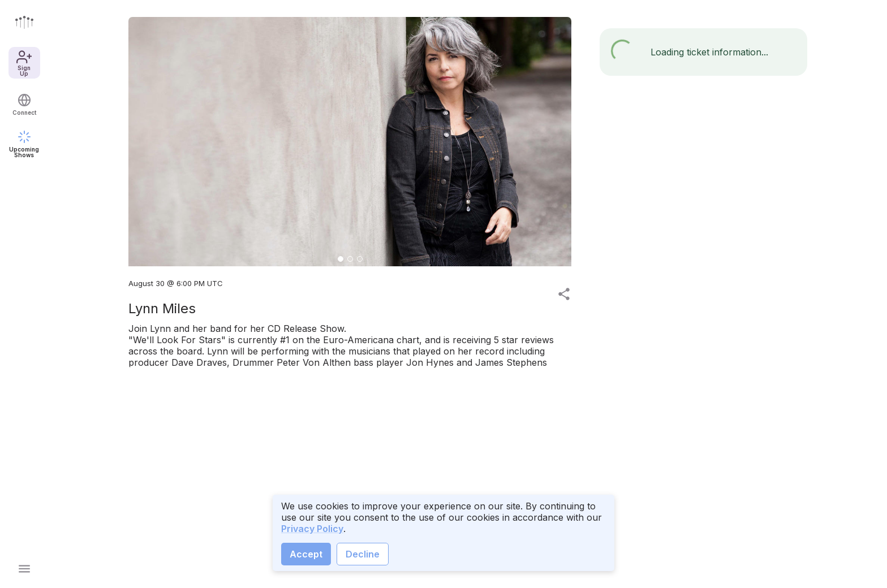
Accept (306, 554)
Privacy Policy (312, 529)
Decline (363, 554)
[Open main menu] (24, 569)
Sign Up (24, 63)
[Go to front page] (24, 22)
